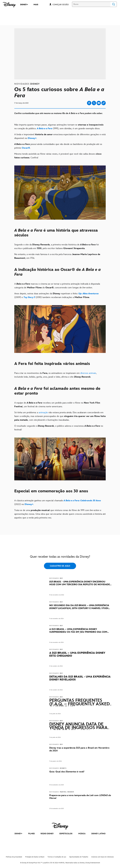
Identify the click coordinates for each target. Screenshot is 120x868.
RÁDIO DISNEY (47, 834)
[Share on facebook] (89, 103)
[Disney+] (32, 138)
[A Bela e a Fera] (45, 129)
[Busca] (91, 4)
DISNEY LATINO (98, 834)
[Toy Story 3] (29, 297)
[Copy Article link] (104, 103)
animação (43, 413)
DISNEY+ (18, 834)
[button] (62, 4)
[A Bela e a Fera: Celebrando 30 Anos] (82, 501)
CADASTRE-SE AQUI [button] (60, 566)
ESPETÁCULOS (66, 834)
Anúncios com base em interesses (102, 857)
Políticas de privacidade (14, 857)
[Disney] (9, 5)
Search (114, 4)
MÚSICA (82, 834)
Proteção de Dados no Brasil (35, 857)
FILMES (31, 834)
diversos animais (88, 373)
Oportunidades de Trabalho (79, 857)
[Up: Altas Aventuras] (88, 294)
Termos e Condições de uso (57, 857)
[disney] (60, 826)
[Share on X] (94, 103)
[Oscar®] (26, 148)
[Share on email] (99, 103)
